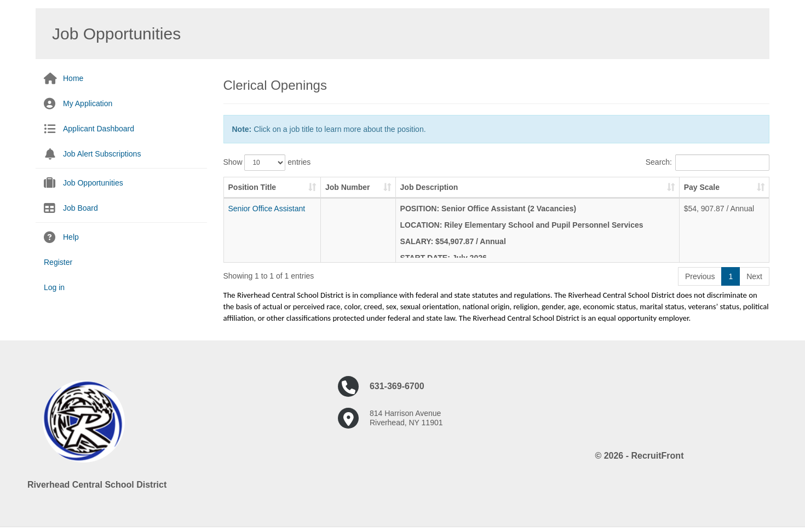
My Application (88, 103)
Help (71, 237)
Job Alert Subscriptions (102, 154)
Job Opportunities (93, 183)
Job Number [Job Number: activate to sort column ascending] (348, 187)
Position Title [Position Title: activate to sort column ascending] (252, 187)
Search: (708, 163)
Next (754, 276)
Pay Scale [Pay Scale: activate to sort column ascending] (702, 187)
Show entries (267, 163)
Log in (54, 287)
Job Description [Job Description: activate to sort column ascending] (429, 187)
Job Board (81, 208)
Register (58, 262)
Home (73, 78)
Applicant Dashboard (99, 129)
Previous (700, 276)
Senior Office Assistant (267, 209)
